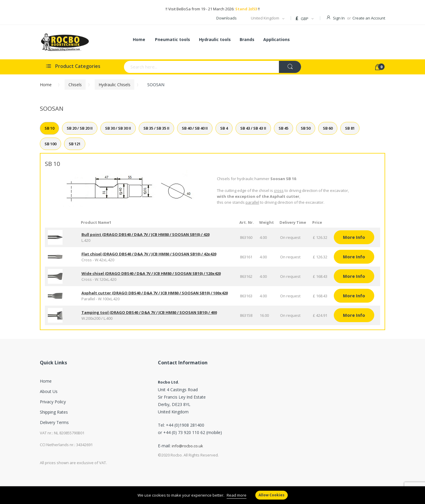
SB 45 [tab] (283, 128)
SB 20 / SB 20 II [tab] (80, 128)
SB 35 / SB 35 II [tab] (156, 128)
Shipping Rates (54, 412)
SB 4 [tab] (224, 128)
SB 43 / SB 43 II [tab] (253, 128)
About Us (49, 391)
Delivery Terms (54, 422)
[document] (212, 495)
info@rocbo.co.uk (187, 446)
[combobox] (178, 67)
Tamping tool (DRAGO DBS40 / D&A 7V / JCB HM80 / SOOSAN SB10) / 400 (149, 312)
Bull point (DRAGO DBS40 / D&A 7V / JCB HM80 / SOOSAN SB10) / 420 (146, 234)
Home (46, 85)
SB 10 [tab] (49, 128)
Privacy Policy (53, 402)
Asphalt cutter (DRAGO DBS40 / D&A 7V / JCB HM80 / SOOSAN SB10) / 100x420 (155, 293)
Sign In (339, 18)
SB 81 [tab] (350, 128)
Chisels (75, 85)
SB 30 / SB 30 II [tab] (118, 128)
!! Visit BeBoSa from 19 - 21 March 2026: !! (213, 9)
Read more (237, 495)
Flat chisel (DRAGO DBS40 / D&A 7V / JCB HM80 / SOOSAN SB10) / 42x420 (149, 254)
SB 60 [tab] (328, 128)
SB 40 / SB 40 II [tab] (195, 128)
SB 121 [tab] (75, 144)
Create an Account (369, 18)
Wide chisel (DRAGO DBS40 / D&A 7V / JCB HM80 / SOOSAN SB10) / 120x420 (151, 273)
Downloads (227, 18)
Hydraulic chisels (115, 85)
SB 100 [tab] (50, 144)
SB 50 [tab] (306, 128)
